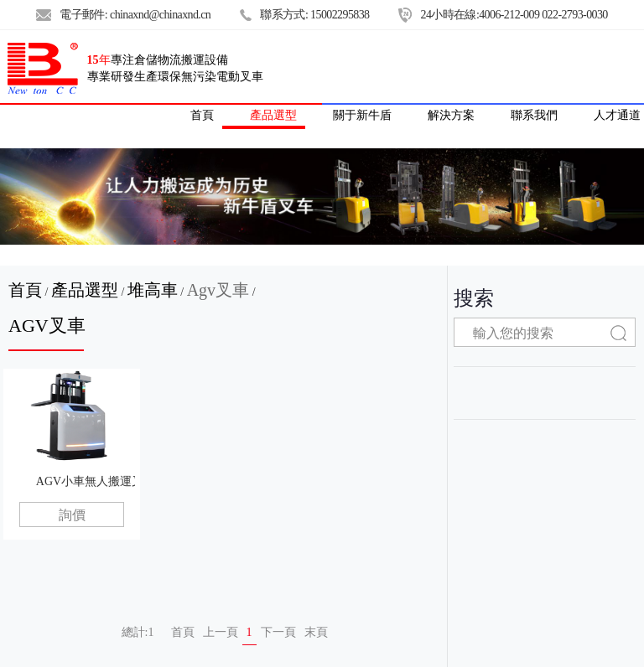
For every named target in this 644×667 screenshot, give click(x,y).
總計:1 (138, 632)
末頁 (316, 632)
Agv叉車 (218, 290)
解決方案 (451, 115)
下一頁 (278, 632)
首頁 (25, 290)
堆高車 (153, 290)
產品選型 (273, 115)
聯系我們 (534, 115)
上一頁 (221, 632)
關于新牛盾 (362, 115)
